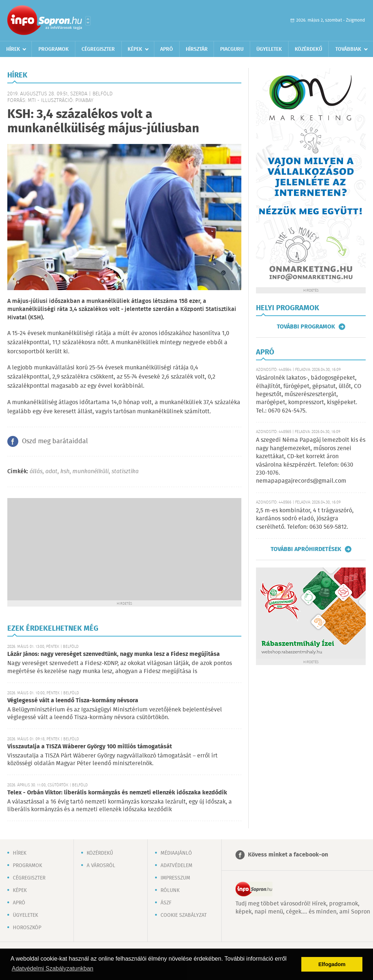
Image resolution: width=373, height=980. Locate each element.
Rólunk (170, 890)
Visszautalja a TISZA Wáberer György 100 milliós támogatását (90, 747)
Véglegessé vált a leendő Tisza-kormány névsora (73, 701)
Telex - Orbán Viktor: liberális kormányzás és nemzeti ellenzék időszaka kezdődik (117, 793)
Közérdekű (308, 49)
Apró (167, 49)
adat (51, 472)
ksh (65, 472)
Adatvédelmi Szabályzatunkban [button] (52, 968)
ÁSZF (166, 903)
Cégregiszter (98, 49)
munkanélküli (91, 472)
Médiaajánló (176, 853)
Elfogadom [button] (332, 964)
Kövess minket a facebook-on (288, 855)
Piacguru (232, 49)
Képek (135, 49)
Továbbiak (348, 49)
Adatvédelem (176, 866)
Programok (54, 49)
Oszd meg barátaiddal (55, 441)
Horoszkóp (27, 928)
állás (36, 472)
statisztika (125, 472)
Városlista (88, 21)
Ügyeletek (269, 49)
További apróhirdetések (306, 549)
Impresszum (175, 878)
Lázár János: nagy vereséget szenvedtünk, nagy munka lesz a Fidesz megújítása (114, 654)
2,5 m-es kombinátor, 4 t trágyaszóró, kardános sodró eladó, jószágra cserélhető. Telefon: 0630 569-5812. (305, 519)
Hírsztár (197, 49)
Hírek (13, 49)
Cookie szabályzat (184, 915)
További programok (306, 327)
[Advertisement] (124, 549)
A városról (101, 866)
